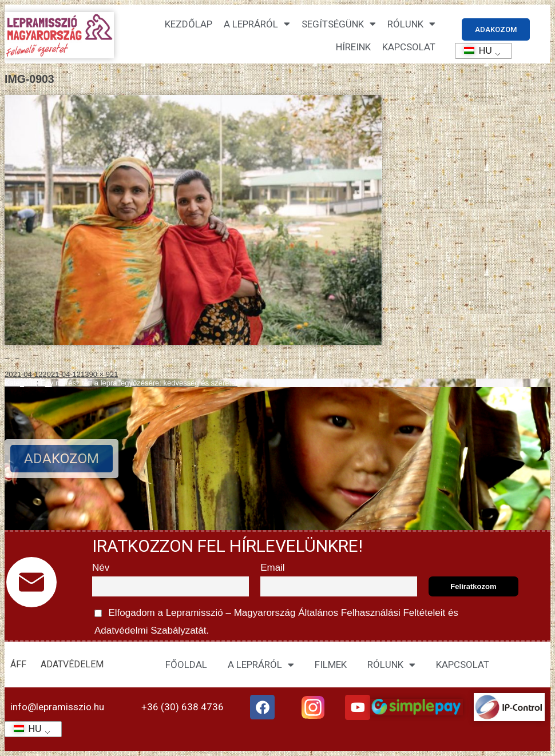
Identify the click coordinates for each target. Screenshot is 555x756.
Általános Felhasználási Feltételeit (371, 613)
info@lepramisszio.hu (57, 707)
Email (273, 568)
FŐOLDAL (186, 665)
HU (474, 51)
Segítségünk (339, 24)
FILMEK (331, 665)
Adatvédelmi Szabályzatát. (150, 630)
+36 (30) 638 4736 (183, 707)
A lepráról (257, 24)
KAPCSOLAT (409, 47)
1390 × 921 (99, 374)
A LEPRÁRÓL (261, 665)
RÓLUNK (391, 665)
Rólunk (411, 24)
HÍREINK (353, 47)
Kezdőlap (189, 24)
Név (101, 568)
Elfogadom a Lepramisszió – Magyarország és (275, 620)
